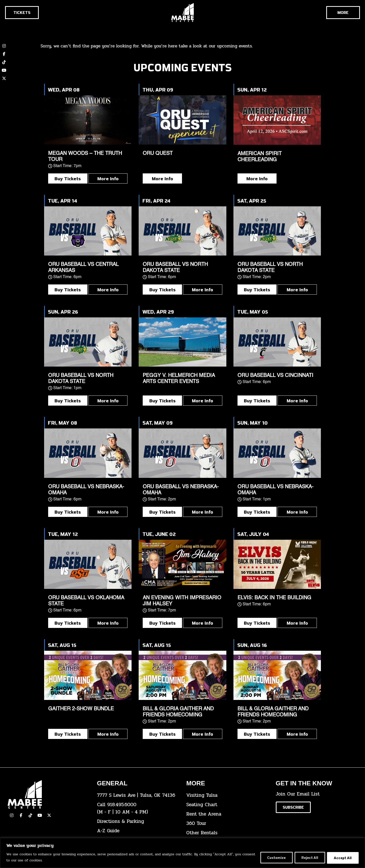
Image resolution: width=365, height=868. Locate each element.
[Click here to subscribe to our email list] (293, 807)
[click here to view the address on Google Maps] (138, 795)
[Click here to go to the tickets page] (22, 13)
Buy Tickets (68, 178)
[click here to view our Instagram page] (12, 815)
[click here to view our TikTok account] (4, 62)
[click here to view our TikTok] (30, 815)
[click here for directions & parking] (138, 821)
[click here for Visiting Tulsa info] (227, 795)
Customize (272, 857)
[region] (182, 853)
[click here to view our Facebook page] (4, 54)
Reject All (307, 857)
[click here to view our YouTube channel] (4, 70)
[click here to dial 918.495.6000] (138, 808)
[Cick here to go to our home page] (49, 794)
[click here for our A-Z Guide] (138, 831)
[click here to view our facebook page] (21, 815)
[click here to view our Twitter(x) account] (49, 815)
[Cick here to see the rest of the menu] (343, 13)
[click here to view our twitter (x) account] (4, 78)
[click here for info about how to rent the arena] (227, 814)
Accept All (342, 857)
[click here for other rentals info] (227, 833)
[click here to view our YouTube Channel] (40, 815)
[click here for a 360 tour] (227, 824)
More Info (108, 178)
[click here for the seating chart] (227, 805)
